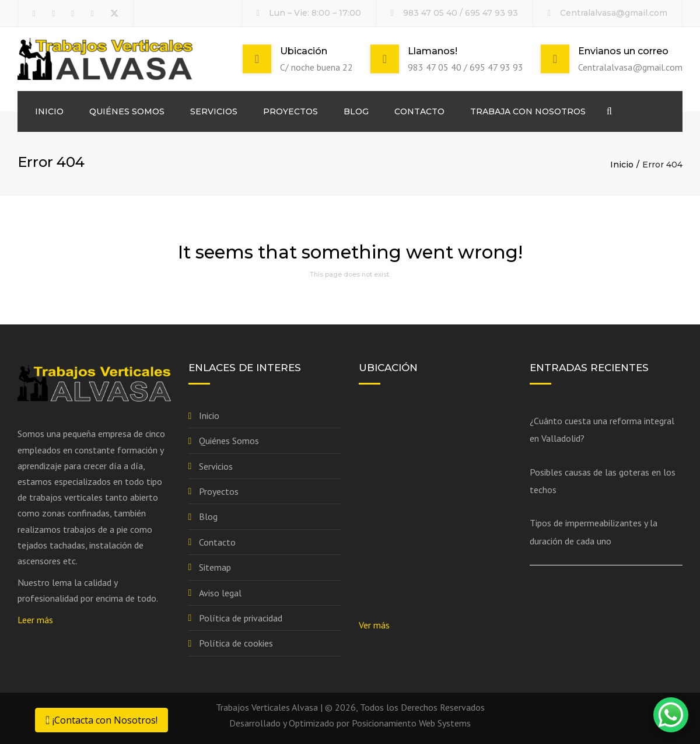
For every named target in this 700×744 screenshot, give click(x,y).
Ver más (374, 625)
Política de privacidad (241, 618)
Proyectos (290, 111)
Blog (356, 111)
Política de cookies (236, 643)
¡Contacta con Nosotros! (101, 720)
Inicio (49, 111)
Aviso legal (220, 593)
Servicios (214, 111)
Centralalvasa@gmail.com (614, 13)
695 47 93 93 (491, 13)
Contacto (419, 111)
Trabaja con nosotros (528, 111)
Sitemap (215, 567)
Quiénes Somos (127, 111)
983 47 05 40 (430, 13)
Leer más (35, 620)
